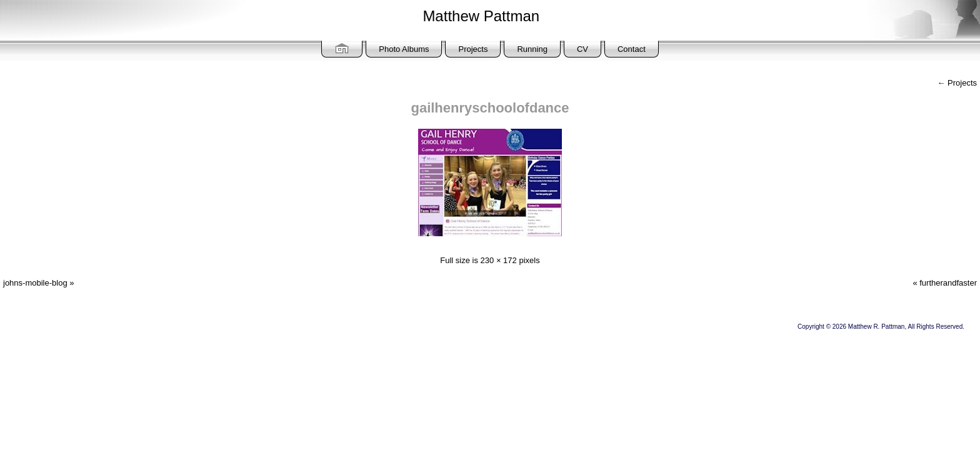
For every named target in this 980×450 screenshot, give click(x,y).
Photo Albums (404, 49)
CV (582, 49)
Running (532, 49)
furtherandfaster (948, 283)
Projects (473, 49)
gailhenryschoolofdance (490, 108)
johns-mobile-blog (35, 283)
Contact (632, 49)
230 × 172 (499, 260)
